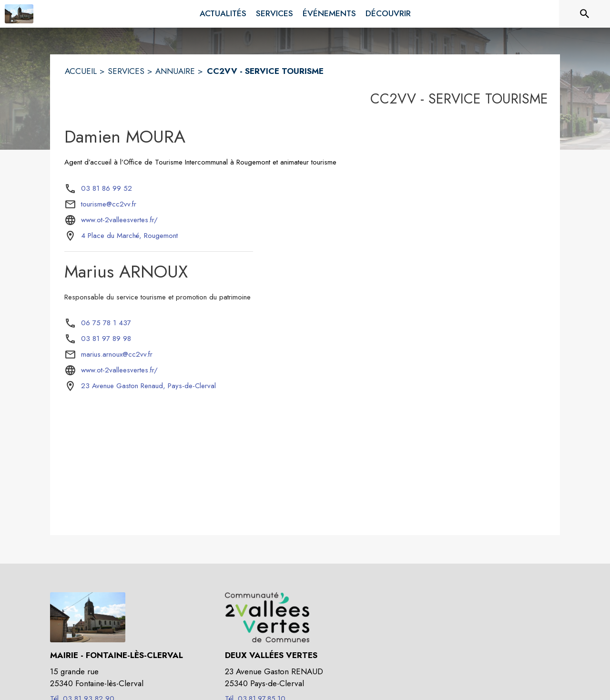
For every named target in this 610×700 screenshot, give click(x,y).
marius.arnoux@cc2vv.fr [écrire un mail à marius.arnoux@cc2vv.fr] (117, 354)
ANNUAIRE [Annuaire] (175, 71)
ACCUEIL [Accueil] (81, 71)
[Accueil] (19, 14)
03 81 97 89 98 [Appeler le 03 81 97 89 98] (106, 339)
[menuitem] (223, 14)
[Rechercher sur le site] (585, 14)
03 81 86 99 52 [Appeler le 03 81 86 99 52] (107, 188)
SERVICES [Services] (126, 71)
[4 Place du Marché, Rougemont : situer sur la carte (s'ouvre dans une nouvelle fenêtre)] (129, 236)
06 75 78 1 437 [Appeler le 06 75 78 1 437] (106, 323)
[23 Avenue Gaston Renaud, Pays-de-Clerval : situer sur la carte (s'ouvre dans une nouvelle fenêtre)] (148, 386)
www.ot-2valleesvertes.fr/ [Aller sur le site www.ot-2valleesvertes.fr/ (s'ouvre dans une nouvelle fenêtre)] (119, 220)
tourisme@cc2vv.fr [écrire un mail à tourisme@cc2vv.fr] (109, 204)
